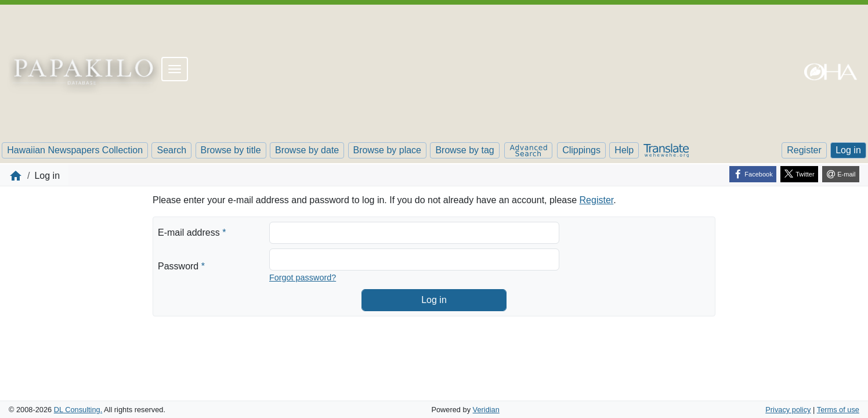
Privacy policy (788, 410)
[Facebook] (753, 174)
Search (171, 150)
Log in (848, 150)
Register (804, 150)
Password (181, 265)
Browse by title (231, 150)
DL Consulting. (78, 410)
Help (624, 150)
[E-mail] (841, 174)
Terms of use (838, 410)
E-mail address (192, 232)
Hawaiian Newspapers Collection (75, 150)
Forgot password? (303, 278)
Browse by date (307, 150)
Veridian (486, 410)
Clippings (581, 150)
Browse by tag (464, 150)
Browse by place (387, 150)
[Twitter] (799, 174)
